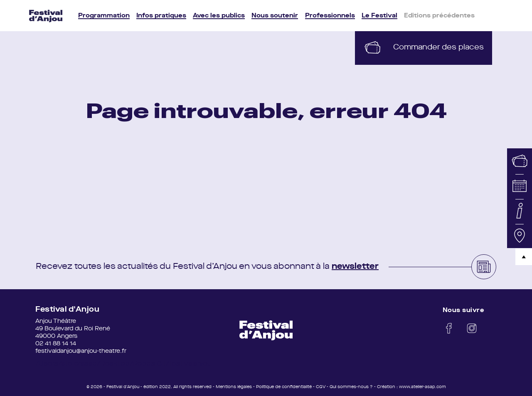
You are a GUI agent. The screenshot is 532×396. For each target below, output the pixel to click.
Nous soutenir (275, 16)
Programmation (104, 16)
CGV (321, 387)
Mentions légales (234, 387)
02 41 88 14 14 (56, 344)
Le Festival (379, 16)
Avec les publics (219, 16)
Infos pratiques (161, 16)
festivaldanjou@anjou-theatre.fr (81, 351)
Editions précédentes (439, 16)
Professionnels (330, 16)
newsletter (355, 267)
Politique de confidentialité (284, 387)
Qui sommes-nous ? (351, 387)
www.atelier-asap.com (422, 387)
